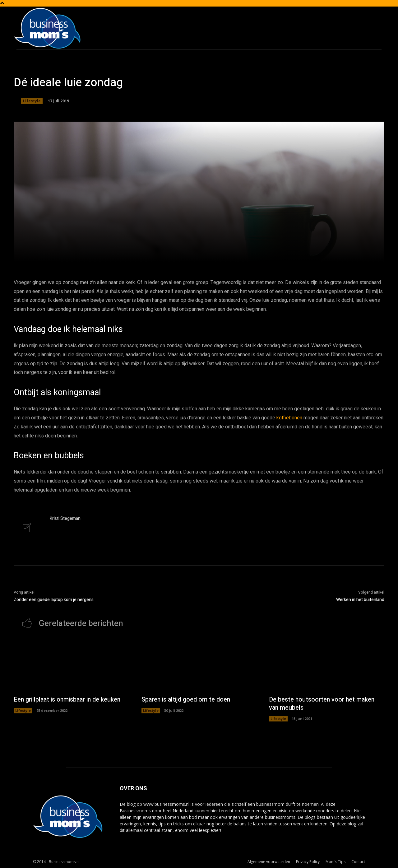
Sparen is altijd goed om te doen (186, 700)
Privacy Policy (308, 862)
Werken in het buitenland (360, 600)
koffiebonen (289, 418)
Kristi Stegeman (65, 518)
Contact (358, 862)
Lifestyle (32, 101)
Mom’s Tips (336, 862)
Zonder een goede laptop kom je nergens (54, 600)
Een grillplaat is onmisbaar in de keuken (68, 700)
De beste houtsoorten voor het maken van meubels (323, 704)
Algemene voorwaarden (269, 862)
